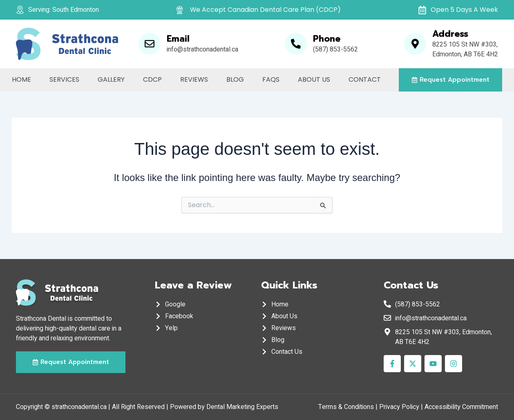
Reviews (194, 79)
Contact (365, 79)
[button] (450, 80)
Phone (327, 39)
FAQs (271, 79)
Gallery (111, 79)
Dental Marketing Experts (242, 407)
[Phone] (296, 44)
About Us (314, 79)
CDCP (152, 79)
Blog (235, 79)
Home (21, 79)
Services (64, 79)
